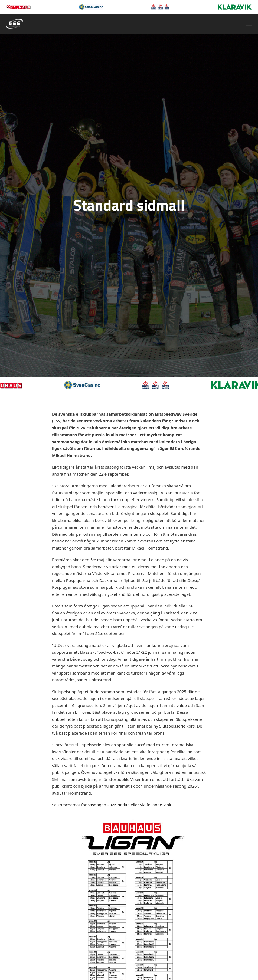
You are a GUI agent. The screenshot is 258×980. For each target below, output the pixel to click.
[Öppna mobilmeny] (249, 24)
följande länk (159, 805)
